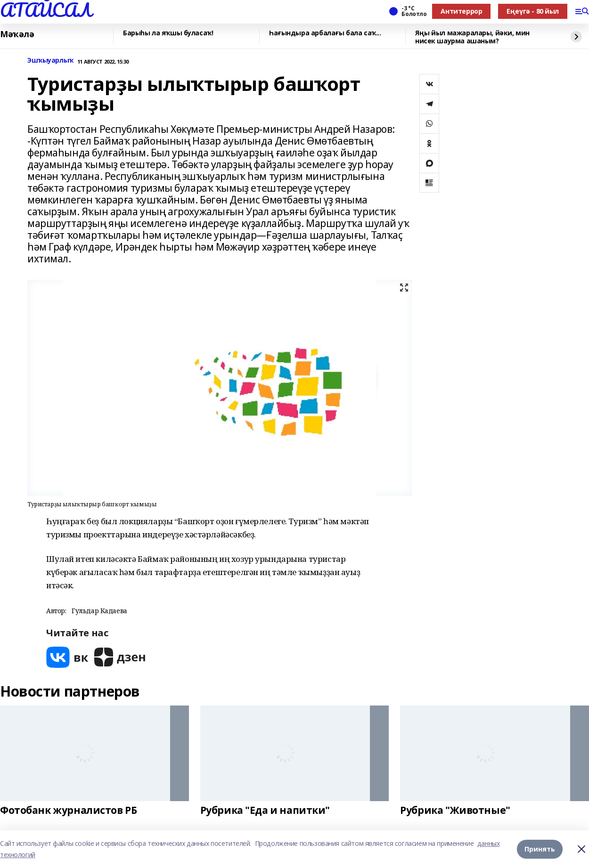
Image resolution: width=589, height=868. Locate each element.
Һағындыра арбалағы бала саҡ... (325, 33)
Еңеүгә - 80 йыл (533, 11)
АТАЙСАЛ (46, 10)
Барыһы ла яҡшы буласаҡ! (168, 33)
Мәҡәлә (17, 34)
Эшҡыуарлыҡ (50, 61)
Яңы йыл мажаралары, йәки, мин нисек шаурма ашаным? (472, 37)
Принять (540, 849)
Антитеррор (461, 11)
